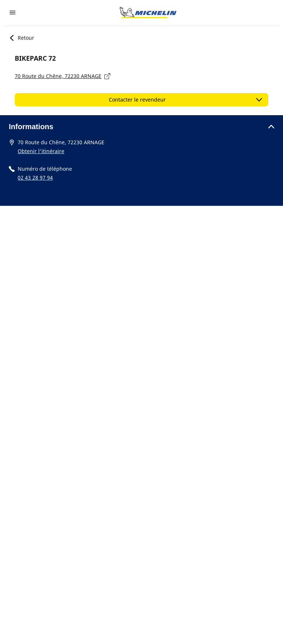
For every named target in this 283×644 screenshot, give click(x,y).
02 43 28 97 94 (35, 178)
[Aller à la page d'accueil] (148, 13)
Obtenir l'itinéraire (41, 151)
